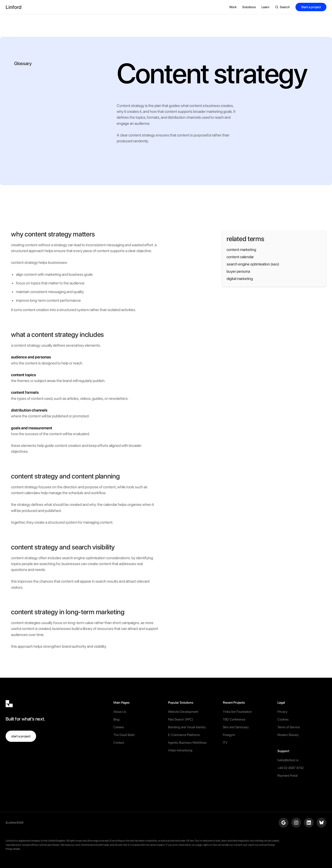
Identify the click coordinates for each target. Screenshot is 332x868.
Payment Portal (287, 776)
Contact (119, 743)
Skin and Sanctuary (236, 727)
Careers (119, 727)
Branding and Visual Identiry (187, 727)
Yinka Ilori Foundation (237, 712)
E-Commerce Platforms (184, 735)
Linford (12, 823)
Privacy (282, 712)
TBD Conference (234, 719)
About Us (120, 712)
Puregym (229, 735)
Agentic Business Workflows (187, 743)
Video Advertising (180, 750)
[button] (233, 7)
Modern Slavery (288, 735)
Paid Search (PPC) (181, 719)
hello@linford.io (288, 760)
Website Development (183, 712)
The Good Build (124, 735)
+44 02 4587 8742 (291, 768)
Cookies (283, 719)
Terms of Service (289, 727)
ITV (225, 743)
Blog (116, 719)
